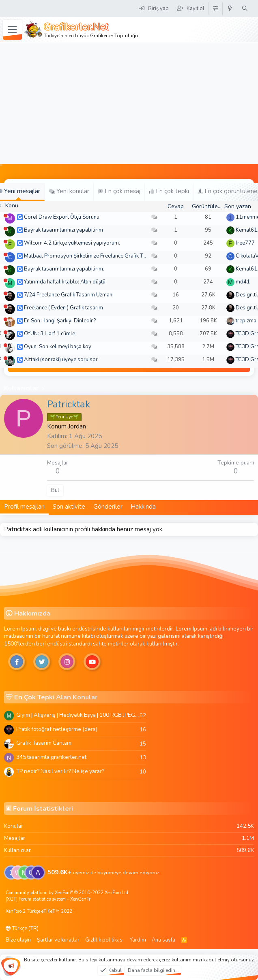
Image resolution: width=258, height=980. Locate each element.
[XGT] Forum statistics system (48, 899)
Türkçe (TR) (22, 929)
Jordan (77, 426)
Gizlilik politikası (104, 940)
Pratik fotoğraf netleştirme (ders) (57, 729)
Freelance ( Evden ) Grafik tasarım (63, 308)
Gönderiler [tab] (108, 507)
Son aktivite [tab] (69, 507)
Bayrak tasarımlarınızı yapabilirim (63, 230)
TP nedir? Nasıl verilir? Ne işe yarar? (60, 771)
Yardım (138, 940)
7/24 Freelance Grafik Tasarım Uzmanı (69, 295)
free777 (245, 243)
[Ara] (245, 9)
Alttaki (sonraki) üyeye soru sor (61, 360)
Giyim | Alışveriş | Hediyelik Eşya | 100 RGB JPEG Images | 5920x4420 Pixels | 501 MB (78, 715)
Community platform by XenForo (68, 893)
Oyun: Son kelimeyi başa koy (58, 347)
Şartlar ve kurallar (58, 940)
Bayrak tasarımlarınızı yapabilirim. (64, 269)
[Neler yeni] (230, 9)
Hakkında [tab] (143, 507)
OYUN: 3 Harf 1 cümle (49, 334)
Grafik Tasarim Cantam (44, 743)
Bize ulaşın (18, 940)
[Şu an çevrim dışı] (5, 216)
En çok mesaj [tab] (119, 191)
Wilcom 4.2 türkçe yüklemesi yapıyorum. (72, 243)
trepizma (246, 321)
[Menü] (12, 30)
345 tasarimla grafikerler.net (51, 757)
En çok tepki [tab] (169, 191)
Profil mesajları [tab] (24, 507)
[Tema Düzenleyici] (215, 9)
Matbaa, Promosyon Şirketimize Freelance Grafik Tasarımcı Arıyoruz (104, 256)
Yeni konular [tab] (69, 191)
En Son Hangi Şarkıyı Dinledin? (60, 321)
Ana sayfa (163, 940)
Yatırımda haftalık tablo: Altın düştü (65, 282)
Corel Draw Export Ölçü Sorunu (62, 217)
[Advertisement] (129, 103)
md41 (243, 282)
